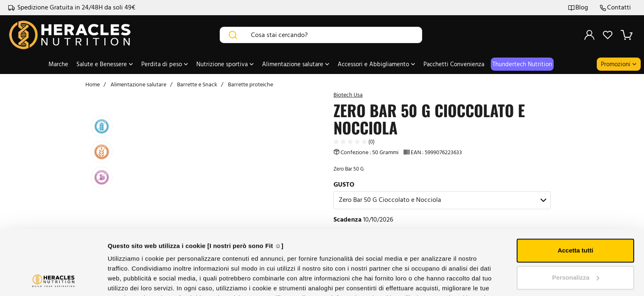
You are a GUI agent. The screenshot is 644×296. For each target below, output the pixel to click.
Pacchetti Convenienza (454, 64)
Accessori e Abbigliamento (376, 64)
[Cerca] (233, 35)
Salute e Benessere (105, 64)
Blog (578, 8)
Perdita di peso (165, 64)
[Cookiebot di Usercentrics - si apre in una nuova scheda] (53, 280)
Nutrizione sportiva (225, 64)
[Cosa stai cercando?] (334, 35)
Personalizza (576, 216)
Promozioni (619, 64)
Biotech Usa (348, 95)
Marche (58, 64)
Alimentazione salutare (296, 64)
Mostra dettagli (130, 280)
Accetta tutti (576, 190)
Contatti (615, 8)
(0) (354, 142)
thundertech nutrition (522, 64)
